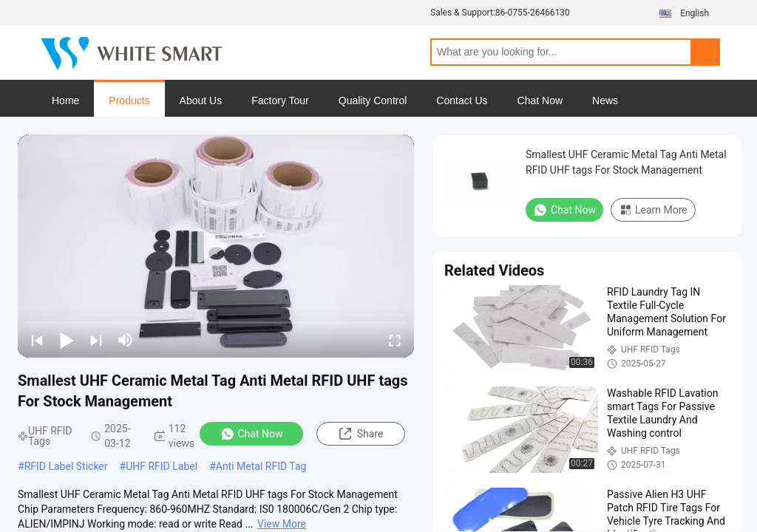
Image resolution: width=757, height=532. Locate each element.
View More (282, 524)
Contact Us (462, 100)
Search (705, 52)
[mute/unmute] (126, 340)
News (605, 100)
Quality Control (373, 100)
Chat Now (540, 100)
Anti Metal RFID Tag (261, 466)
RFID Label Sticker (66, 466)
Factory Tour (280, 100)
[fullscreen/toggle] (395, 340)
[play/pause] (67, 340)
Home (65, 100)
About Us (201, 100)
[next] (96, 340)
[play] (216, 246)
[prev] (37, 340)
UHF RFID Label (162, 466)
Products (129, 100)
